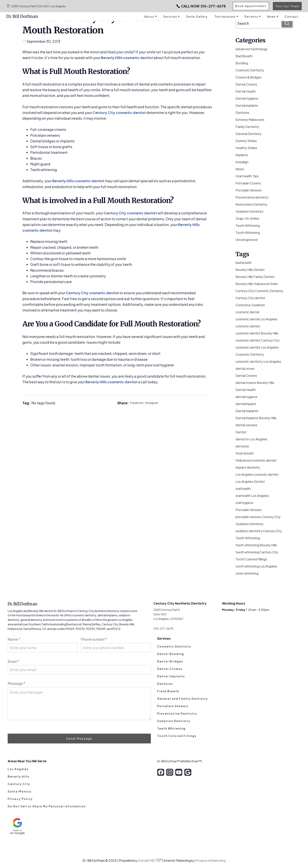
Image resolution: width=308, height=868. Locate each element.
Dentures (242, 112)
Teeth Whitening (248, 225)
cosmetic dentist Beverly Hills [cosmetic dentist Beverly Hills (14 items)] (257, 333)
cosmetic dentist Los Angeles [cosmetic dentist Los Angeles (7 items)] (257, 347)
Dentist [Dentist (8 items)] (241, 432)
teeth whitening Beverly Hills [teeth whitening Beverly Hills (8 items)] (256, 545)
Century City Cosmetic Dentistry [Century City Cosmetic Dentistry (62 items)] (259, 291)
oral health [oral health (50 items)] (243, 489)
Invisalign (242, 162)
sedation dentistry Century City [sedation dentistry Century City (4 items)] (259, 531)
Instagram (152, 403)
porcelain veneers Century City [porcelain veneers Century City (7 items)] (258, 517)
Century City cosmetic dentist (119, 112)
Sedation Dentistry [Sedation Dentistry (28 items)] (249, 524)
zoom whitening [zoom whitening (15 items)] (247, 573)
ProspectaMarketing (210, 860)
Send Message (79, 738)
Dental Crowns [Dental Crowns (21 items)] (246, 376)
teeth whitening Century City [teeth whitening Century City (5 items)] (257, 552)
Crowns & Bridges (248, 77)
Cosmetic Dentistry (250, 70)
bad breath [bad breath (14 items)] (244, 263)
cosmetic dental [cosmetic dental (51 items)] (247, 312)
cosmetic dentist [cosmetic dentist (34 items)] (248, 326)
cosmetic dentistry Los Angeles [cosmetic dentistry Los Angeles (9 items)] (258, 361)
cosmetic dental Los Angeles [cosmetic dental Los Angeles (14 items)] (256, 319)
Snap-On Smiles (247, 218)
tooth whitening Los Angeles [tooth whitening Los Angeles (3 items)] (256, 566)
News (240, 169)
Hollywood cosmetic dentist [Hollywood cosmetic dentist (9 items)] (256, 460)
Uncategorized (246, 240)
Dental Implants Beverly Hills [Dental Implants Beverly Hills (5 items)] (256, 418)
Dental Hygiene (247, 98)
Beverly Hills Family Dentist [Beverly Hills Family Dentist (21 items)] (255, 277)
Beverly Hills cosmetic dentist (127, 58)
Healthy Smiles (246, 148)
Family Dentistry (247, 127)
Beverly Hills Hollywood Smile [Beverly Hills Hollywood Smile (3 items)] (257, 284)
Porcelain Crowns (248, 183)
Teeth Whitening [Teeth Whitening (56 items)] (248, 538)
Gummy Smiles (246, 141)
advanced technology (252, 49)
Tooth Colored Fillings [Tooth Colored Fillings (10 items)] (251, 559)
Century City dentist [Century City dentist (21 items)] (250, 298)
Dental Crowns (246, 84)
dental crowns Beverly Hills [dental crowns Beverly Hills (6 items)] (255, 383)
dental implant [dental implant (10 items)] (246, 404)
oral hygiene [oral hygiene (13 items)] (244, 503)
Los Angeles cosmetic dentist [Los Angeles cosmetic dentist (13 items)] (257, 474)
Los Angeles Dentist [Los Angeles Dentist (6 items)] (250, 481)
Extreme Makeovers (250, 120)
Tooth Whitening (248, 233)
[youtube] (179, 772)
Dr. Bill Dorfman (22, 16)
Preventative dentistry (252, 197)
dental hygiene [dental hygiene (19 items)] (246, 397)
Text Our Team (287, 6)
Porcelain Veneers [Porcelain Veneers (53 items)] (249, 510)
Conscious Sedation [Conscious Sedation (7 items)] (250, 305)
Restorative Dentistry (251, 204)
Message (16, 683)
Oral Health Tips (247, 176)
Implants (242, 155)
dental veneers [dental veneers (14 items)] (246, 425)
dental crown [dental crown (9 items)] (245, 368)
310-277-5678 (199, 6)
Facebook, (138, 403)
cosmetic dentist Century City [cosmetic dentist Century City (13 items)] (258, 340)
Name (14, 639)
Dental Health (246, 91)
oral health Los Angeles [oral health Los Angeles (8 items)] (252, 496)
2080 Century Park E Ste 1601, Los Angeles (36, 6)
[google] (188, 772)
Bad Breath (244, 56)
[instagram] (170, 772)
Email (14, 661)
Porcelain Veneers (249, 190)
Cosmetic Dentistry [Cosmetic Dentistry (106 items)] (250, 354)
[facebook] (161, 772)
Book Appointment (251, 6)
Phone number (94, 639)
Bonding (242, 63)
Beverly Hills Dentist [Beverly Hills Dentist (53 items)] (250, 270)
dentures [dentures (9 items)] (242, 446)
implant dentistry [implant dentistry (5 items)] (248, 467)
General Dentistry (248, 134)
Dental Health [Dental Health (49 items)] (246, 390)
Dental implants (247, 105)
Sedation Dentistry (249, 211)
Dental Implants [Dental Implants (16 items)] (247, 411)
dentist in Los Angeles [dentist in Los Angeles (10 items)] (251, 439)
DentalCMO (150, 860)
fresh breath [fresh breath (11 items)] (245, 453)
